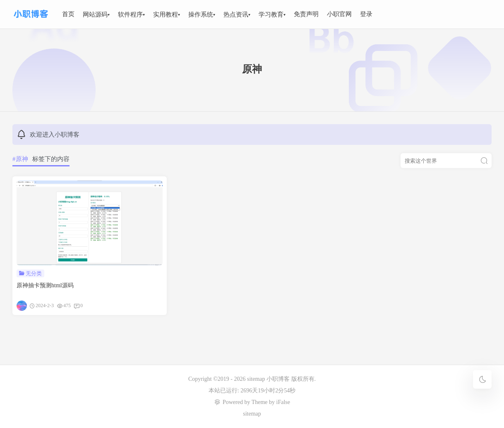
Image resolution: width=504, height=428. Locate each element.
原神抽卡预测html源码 (45, 285)
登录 (366, 14)
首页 (68, 14)
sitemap (256, 379)
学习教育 (271, 14)
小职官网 (339, 14)
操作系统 (201, 14)
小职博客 (279, 379)
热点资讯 (236, 14)
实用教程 (166, 14)
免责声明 (306, 14)
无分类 (34, 273)
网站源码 (95, 14)
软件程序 (130, 14)
